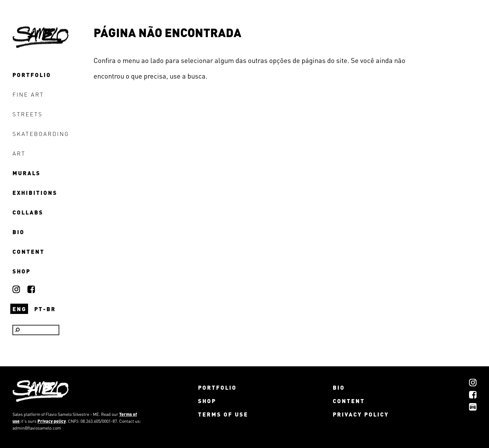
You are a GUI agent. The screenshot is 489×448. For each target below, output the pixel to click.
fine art (28, 94)
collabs (28, 212)
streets (28, 114)
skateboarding (41, 134)
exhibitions (35, 193)
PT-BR (45, 309)
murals (27, 173)
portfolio (32, 75)
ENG (19, 309)
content (29, 251)
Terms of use (223, 414)
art (19, 153)
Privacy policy (52, 421)
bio (19, 232)
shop (22, 271)
